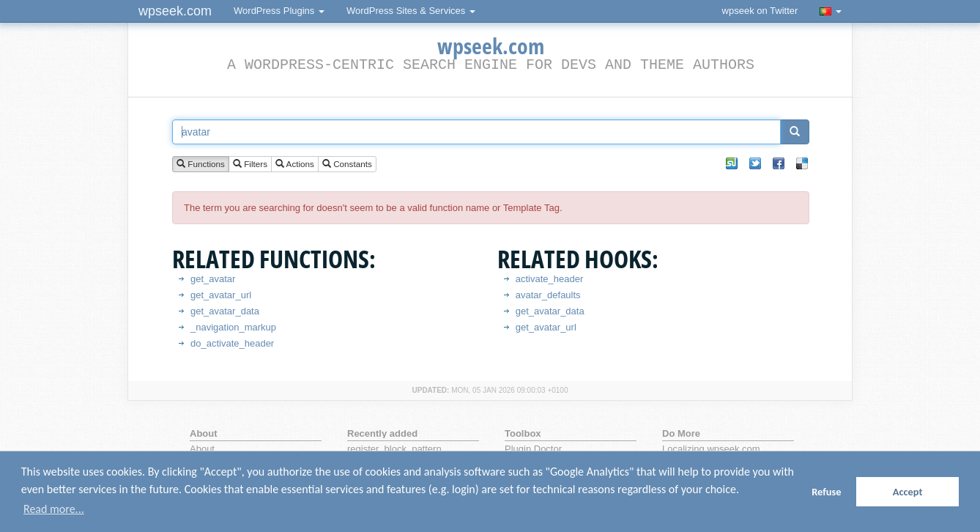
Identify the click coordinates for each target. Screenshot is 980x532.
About (202, 449)
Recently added (382, 433)
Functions (201, 165)
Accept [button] (908, 492)
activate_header (550, 279)
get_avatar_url (221, 295)
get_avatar (213, 279)
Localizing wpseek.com (711, 449)
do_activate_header (232, 343)
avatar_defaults (548, 295)
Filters (250, 165)
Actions (295, 165)
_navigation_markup (233, 327)
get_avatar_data (225, 311)
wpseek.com (175, 11)
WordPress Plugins (279, 11)
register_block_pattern (394, 449)
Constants (347, 165)
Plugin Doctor (533, 449)
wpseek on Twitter (760, 11)
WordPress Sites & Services (411, 11)
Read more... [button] (54, 509)
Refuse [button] (826, 492)
